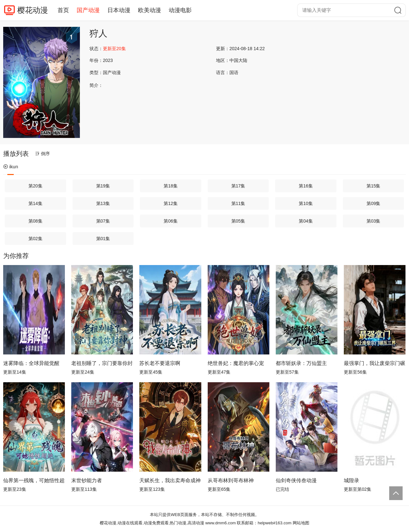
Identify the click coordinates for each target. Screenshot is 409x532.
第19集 (103, 186)
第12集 (171, 203)
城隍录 (351, 480)
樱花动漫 (33, 10)
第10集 (306, 203)
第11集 (238, 203)
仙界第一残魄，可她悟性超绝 (34, 480)
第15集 (374, 186)
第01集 (103, 239)
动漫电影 (180, 10)
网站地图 (301, 523)
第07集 (103, 221)
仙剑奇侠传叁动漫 (296, 480)
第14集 (35, 203)
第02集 (35, 239)
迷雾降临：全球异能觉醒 (31, 363)
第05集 (238, 221)
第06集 (171, 221)
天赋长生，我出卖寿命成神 (170, 480)
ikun (11, 167)
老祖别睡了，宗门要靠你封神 (102, 363)
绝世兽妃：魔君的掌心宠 (236, 363)
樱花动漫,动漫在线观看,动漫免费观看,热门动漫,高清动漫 (152, 523)
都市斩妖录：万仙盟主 (301, 363)
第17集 (238, 186)
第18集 (171, 186)
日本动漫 (119, 10)
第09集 (374, 203)
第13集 (103, 203)
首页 (63, 10)
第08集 (35, 221)
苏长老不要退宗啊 (160, 363)
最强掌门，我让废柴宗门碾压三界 (375, 363)
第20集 (35, 186)
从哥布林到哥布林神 (231, 480)
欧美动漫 (150, 10)
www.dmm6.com (220, 523)
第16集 (306, 186)
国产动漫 (88, 10)
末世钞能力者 (87, 480)
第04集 (306, 221)
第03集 (374, 221)
